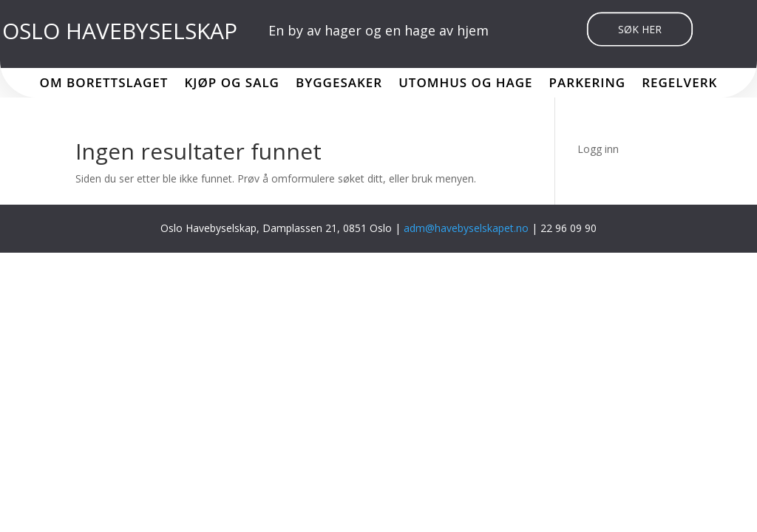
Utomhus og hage (465, 84)
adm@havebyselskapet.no (468, 228)
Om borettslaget (104, 84)
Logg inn (598, 149)
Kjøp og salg (232, 84)
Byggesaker (339, 84)
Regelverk (679, 84)
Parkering (588, 84)
